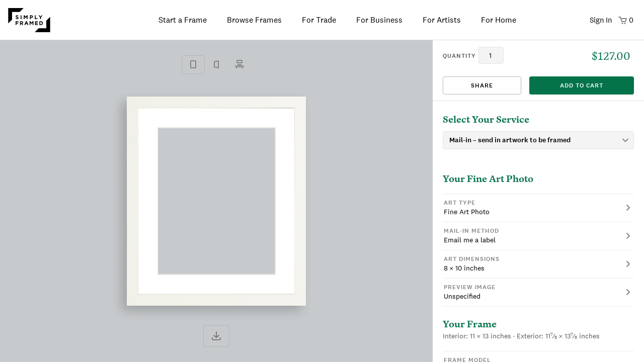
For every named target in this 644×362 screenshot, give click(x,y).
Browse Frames (254, 20)
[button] (538, 208)
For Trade (319, 20)
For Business (379, 20)
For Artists (442, 20)
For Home (499, 20)
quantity (459, 56)
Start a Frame (183, 20)
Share (482, 85)
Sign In (601, 20)
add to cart (582, 85)
